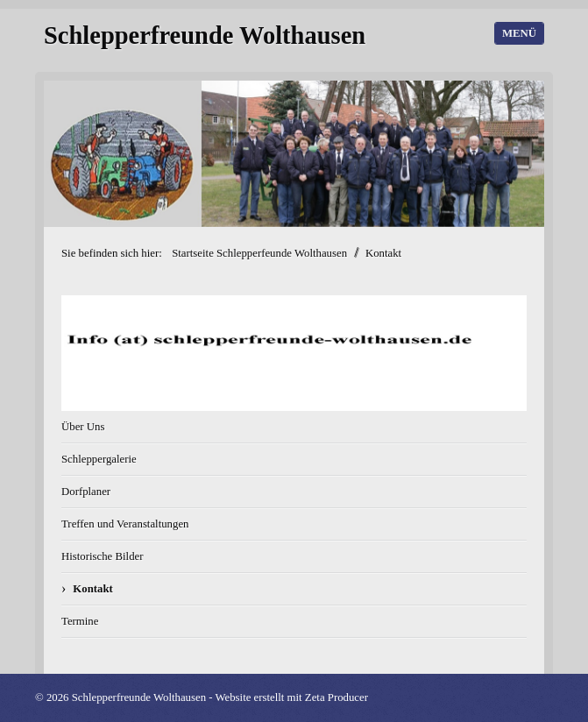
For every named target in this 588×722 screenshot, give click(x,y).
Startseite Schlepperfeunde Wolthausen (259, 253)
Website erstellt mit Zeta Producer (291, 697)
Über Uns (83, 427)
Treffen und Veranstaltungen (125, 524)
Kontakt (93, 589)
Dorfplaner (86, 492)
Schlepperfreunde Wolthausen (205, 35)
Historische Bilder (102, 556)
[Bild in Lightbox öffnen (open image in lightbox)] (294, 354)
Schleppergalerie (99, 459)
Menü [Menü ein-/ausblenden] (519, 33)
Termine (80, 621)
